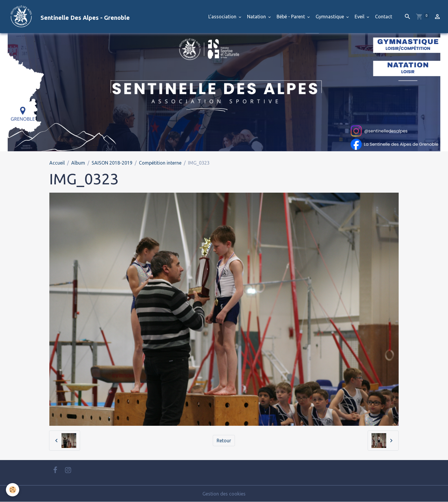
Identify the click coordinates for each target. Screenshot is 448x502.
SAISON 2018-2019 (112, 163)
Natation (257, 17)
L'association (223, 17)
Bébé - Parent (291, 17)
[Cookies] (13, 490)
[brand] (67, 17)
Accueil (57, 163)
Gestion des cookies (224, 494)
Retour (224, 441)
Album (78, 163)
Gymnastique (330, 17)
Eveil (360, 17)
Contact (384, 17)
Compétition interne (160, 163)
